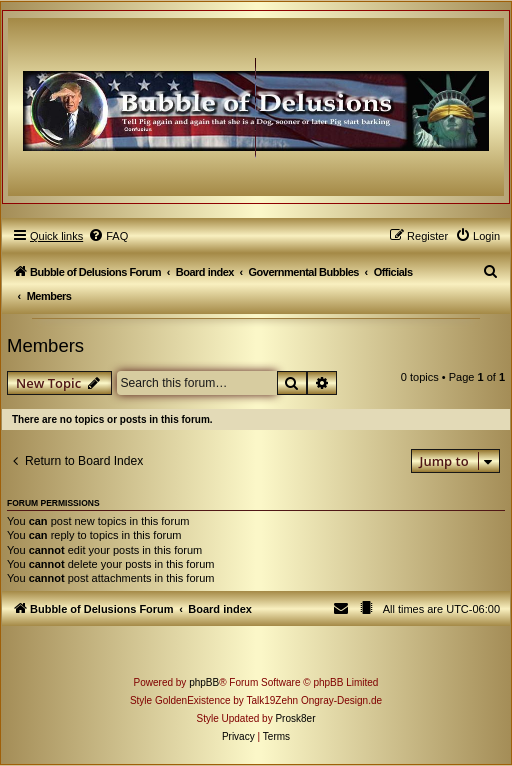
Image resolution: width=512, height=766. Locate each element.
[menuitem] (108, 236)
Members (45, 345)
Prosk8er (295, 718)
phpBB (204, 682)
